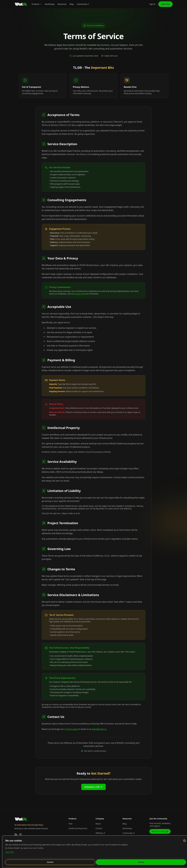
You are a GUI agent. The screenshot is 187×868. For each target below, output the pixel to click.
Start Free (166, 4)
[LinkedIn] (16, 834)
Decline (50, 862)
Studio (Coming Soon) (78, 828)
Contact (99, 828)
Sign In (152, 4)
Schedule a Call (94, 787)
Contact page (71, 729)
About (98, 824)
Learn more (10, 852)
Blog (72, 4)
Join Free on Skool (160, 831)
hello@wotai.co (99, 729)
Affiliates (100, 833)
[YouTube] (21, 834)
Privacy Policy (80, 294)
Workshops (50, 4)
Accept (141, 862)
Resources (62, 4)
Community (83, 4)
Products (37, 4)
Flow (71, 824)
